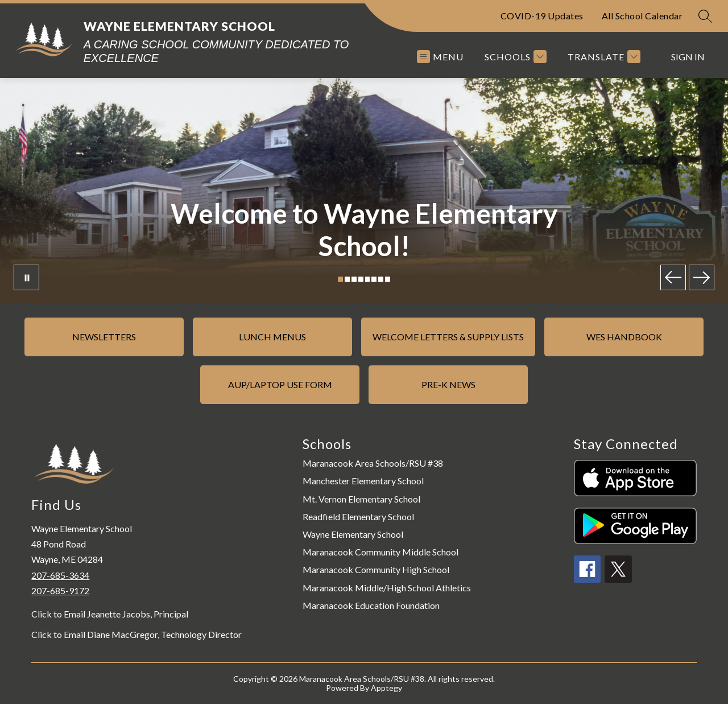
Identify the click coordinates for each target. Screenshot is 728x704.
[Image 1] (340, 279)
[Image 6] (374, 279)
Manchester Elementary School (363, 481)
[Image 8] (388, 279)
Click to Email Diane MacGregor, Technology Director (136, 635)
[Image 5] (368, 279)
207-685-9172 (60, 590)
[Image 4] (361, 279)
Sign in (688, 57)
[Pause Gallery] (26, 277)
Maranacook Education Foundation (371, 605)
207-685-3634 (60, 575)
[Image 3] (354, 279)
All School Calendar (642, 16)
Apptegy (386, 688)
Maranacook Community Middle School (380, 552)
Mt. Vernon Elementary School (361, 499)
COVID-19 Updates (542, 16)
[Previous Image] (673, 277)
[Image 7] (381, 279)
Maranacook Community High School (376, 569)
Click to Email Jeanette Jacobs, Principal (110, 614)
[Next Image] (702, 277)
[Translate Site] (603, 57)
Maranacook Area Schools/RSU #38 (373, 463)
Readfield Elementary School (358, 516)
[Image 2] (347, 279)
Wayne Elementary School (353, 534)
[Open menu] (440, 57)
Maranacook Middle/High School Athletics (387, 588)
